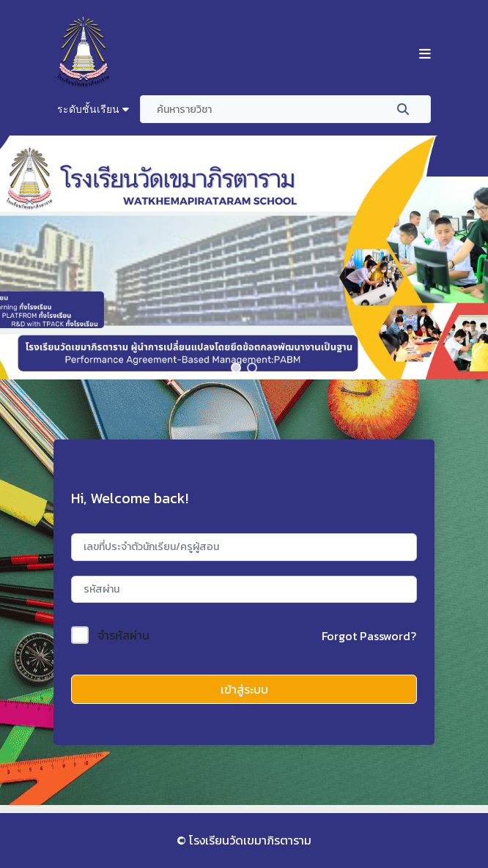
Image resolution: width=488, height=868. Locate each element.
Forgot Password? (369, 636)
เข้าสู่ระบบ (244, 689)
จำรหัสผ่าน (123, 635)
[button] (236, 368)
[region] (244, 257)
